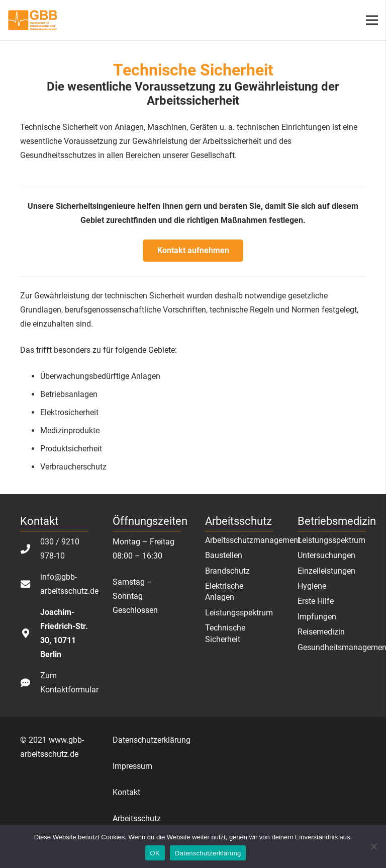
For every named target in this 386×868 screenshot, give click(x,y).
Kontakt (126, 792)
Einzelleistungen (326, 571)
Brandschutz (227, 571)
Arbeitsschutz (137, 818)
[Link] (32, 20)
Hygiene (312, 586)
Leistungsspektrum (239, 613)
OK (155, 853)
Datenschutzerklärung (152, 740)
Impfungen (317, 617)
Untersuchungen (326, 555)
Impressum (132, 766)
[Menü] (372, 20)
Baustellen (224, 555)
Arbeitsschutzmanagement (253, 540)
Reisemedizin (321, 632)
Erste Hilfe (316, 601)
